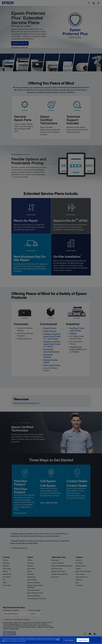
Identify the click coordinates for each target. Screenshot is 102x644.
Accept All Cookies (83, 640)
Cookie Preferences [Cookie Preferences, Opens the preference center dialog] (69, 640)
